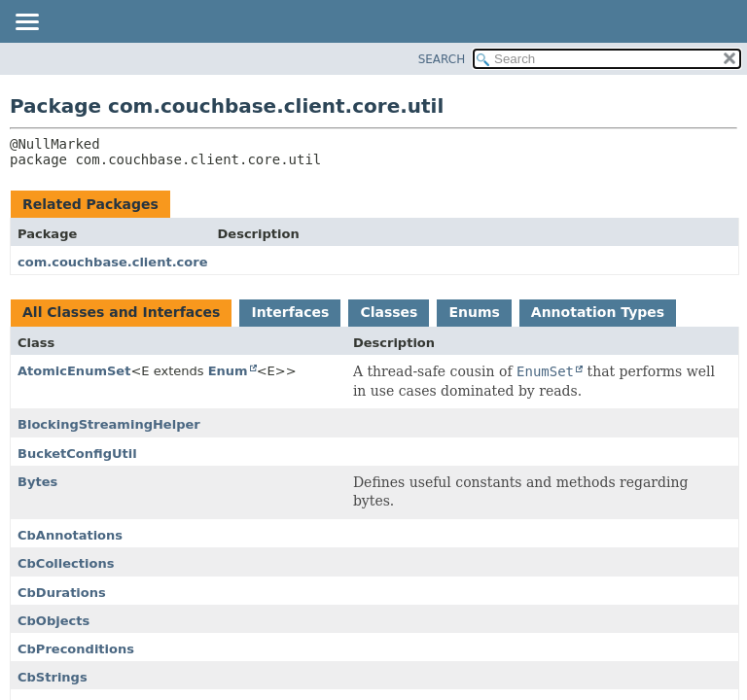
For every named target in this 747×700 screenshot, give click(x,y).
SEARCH (442, 59)
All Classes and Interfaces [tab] (121, 312)
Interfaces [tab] (290, 312)
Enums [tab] (474, 312)
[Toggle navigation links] (26, 23)
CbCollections (66, 563)
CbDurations (62, 593)
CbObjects (53, 621)
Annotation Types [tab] (598, 312)
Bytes (37, 482)
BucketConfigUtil (77, 454)
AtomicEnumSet (74, 371)
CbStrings (53, 677)
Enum (228, 371)
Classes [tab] (389, 312)
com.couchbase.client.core (113, 262)
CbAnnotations (70, 535)
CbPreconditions (76, 649)
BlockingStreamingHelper (109, 424)
